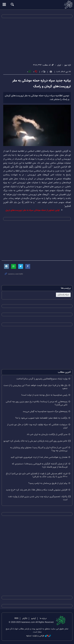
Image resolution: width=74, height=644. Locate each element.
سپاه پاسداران (63, 295)
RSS (16, 618)
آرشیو (34, 618)
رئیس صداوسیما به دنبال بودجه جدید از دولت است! (44, 395)
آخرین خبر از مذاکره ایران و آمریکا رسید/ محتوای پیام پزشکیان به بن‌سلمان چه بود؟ (39, 449)
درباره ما (43, 618)
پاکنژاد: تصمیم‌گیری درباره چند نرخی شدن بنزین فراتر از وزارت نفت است (38, 498)
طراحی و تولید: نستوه (39, 636)
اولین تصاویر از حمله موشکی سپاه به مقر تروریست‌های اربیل (32, 210)
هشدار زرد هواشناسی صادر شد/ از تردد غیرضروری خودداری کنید (39, 457)
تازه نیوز (37, 5)
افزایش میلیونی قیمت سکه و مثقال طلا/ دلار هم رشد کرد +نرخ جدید (37, 490)
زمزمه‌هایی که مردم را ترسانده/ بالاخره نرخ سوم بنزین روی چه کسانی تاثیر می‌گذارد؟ (37, 403)
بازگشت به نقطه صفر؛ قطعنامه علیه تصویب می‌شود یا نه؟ (41, 418)
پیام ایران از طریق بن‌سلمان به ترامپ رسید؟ (48, 483)
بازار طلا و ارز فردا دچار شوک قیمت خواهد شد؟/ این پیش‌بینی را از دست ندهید (35, 387)
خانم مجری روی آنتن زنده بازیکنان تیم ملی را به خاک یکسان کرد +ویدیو (35, 441)
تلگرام (25, 618)
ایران (59, 65)
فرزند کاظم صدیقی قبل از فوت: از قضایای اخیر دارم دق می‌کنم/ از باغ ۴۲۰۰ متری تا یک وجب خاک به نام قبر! (37, 475)
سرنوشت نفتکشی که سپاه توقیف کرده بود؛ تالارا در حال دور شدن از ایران (37, 426)
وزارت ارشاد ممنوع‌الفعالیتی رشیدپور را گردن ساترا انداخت (42, 379)
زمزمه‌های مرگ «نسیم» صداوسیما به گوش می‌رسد (45, 411)
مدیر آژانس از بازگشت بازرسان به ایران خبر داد (47, 434)
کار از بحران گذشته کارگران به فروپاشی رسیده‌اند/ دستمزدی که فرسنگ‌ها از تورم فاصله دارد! (40, 465)
